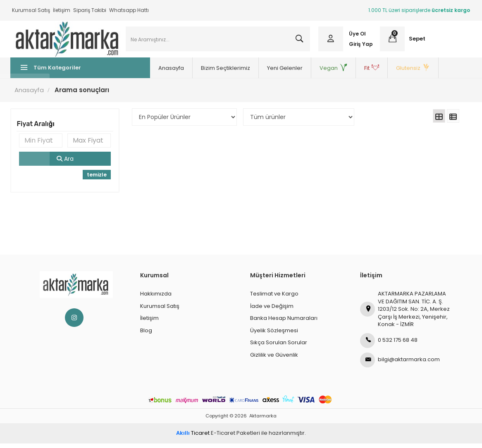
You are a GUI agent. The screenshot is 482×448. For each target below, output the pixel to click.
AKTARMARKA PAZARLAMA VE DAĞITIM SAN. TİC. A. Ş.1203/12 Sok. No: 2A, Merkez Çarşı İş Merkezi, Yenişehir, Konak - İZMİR (405, 313)
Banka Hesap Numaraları (284, 323)
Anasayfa (148, 73)
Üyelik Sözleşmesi (274, 335)
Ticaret (193, 438)
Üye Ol (357, 36)
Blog (146, 335)
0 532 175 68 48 (389, 345)
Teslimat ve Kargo (274, 298)
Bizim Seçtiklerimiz (202, 73)
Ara (66, 163)
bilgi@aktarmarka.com (400, 365)
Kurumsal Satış (31, 10)
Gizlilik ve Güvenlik (274, 359)
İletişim (62, 10)
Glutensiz (389, 73)
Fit (348, 73)
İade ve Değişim (272, 311)
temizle (98, 179)
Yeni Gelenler (261, 73)
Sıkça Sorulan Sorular (279, 347)
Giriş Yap (360, 46)
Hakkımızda (156, 298)
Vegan (310, 73)
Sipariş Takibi (90, 10)
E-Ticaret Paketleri (235, 438)
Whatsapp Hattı (129, 10)
